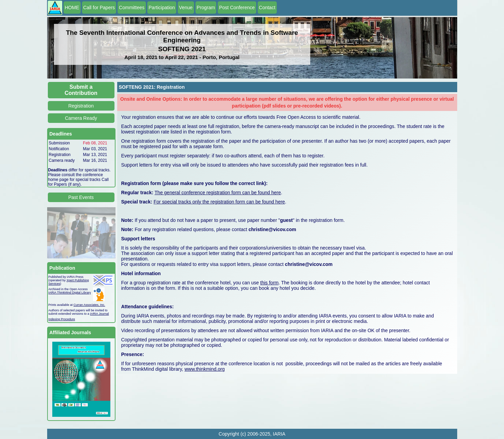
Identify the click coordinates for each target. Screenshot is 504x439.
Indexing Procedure (62, 319)
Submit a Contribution (81, 90)
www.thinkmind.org (205, 369)
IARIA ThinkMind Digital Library (70, 293)
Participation (162, 8)
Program (206, 8)
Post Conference (237, 8)
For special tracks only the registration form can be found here (219, 202)
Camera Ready (81, 118)
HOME (72, 8)
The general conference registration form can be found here (218, 193)
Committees (132, 8)
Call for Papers (99, 8)
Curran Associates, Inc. (89, 305)
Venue (186, 8)
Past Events (81, 197)
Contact (267, 8)
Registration (81, 106)
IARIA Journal (100, 314)
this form (270, 283)
